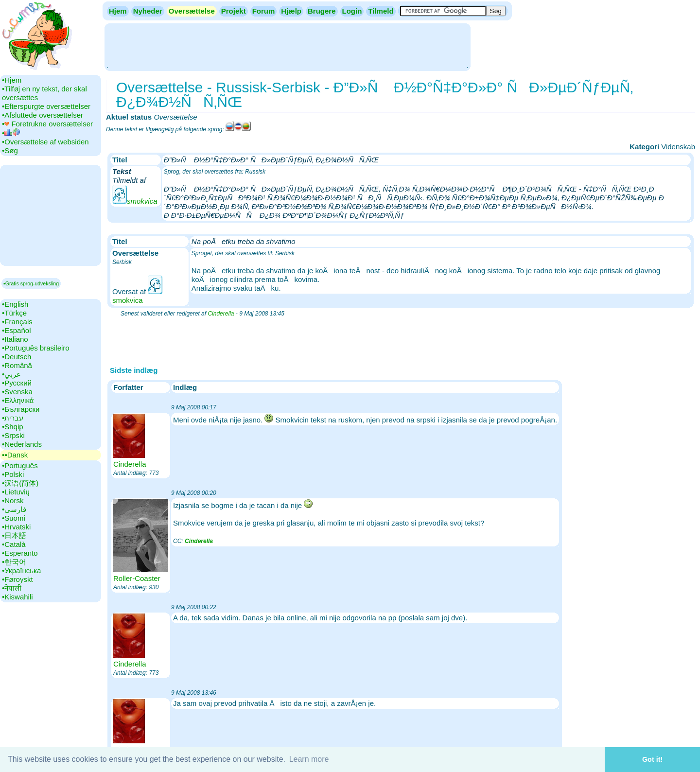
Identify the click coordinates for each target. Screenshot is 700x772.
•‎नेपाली (12, 588)
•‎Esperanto (20, 553)
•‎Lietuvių (16, 492)
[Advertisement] (287, 46)
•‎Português (20, 465)
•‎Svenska (17, 392)
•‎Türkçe (14, 313)
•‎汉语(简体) (20, 483)
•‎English (15, 304)
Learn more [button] (309, 759)
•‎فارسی (14, 509)
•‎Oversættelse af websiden (45, 142)
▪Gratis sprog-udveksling (31, 283)
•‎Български (21, 409)
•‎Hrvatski (16, 527)
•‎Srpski (13, 435)
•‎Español (16, 330)
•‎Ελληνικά (18, 400)
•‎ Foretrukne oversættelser (47, 124)
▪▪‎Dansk (15, 455)
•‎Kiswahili (17, 597)
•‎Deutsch (17, 357)
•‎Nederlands (22, 444)
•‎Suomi (14, 518)
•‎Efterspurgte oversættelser (46, 106)
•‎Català (14, 544)
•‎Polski (13, 474)
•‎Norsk (13, 500)
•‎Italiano (15, 339)
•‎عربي (11, 374)
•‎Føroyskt (17, 579)
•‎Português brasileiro (36, 348)
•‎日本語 (14, 535)
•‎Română (17, 365)
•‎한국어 (14, 562)
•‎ (11, 133)
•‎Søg (10, 150)
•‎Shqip (13, 427)
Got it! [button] (652, 759)
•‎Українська (21, 570)
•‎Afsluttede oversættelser (43, 115)
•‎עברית (13, 418)
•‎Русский (17, 383)
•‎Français (17, 322)
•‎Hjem (12, 80)
